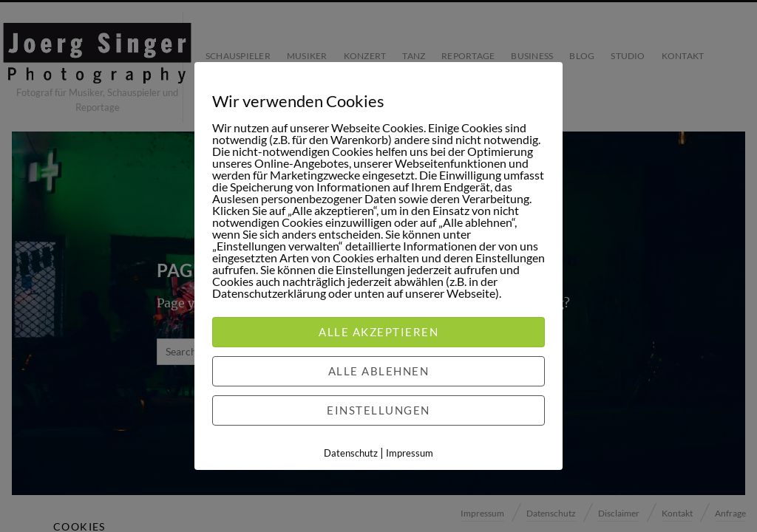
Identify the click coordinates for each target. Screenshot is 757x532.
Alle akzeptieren (378, 332)
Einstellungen (378, 410)
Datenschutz (351, 453)
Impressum (410, 453)
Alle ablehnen (379, 371)
